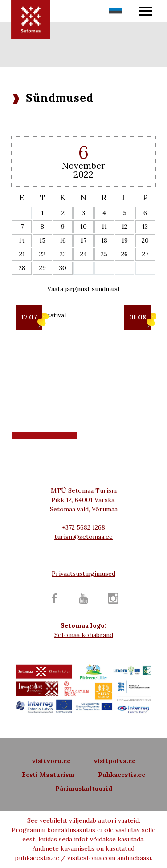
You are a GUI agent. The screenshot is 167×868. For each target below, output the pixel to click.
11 (104, 227)
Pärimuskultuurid (84, 788)
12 (124, 227)
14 (22, 240)
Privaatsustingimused (83, 573)
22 (42, 254)
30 (63, 268)
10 (83, 227)
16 (63, 240)
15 (42, 240)
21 (22, 254)
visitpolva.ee (114, 761)
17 (83, 240)
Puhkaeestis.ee (122, 775)
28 (22, 268)
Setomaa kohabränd (84, 635)
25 (104, 254)
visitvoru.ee (51, 761)
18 (104, 240)
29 (43, 268)
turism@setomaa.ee (83, 537)
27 (145, 254)
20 (145, 240)
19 (125, 240)
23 (63, 254)
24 (83, 254)
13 (145, 227)
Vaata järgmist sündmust (84, 289)
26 (124, 254)
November (83, 165)
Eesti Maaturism (48, 775)
